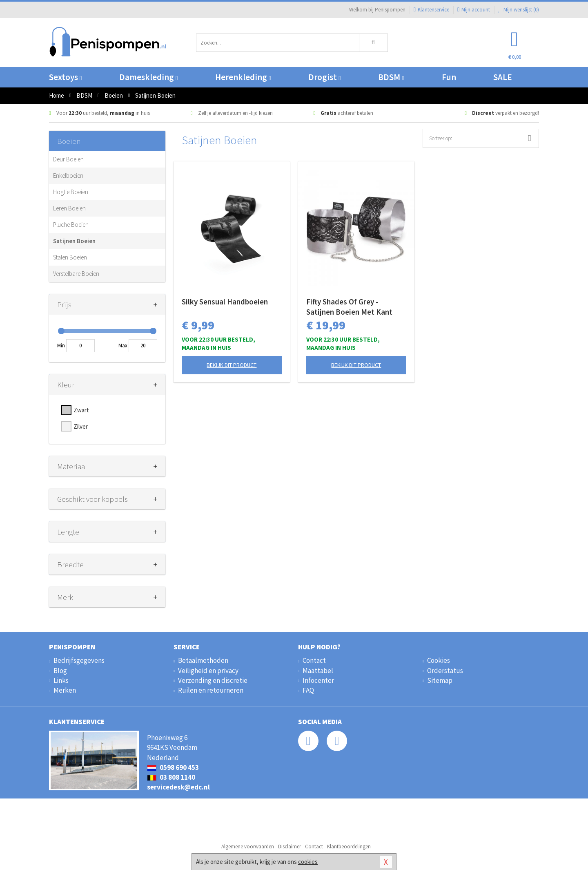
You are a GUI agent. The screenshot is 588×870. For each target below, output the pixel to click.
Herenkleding (243, 77)
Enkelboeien (68, 176)
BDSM (391, 77)
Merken (65, 690)
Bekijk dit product (232, 365)
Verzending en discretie (213, 680)
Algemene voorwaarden (248, 847)
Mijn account (474, 10)
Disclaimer (290, 847)
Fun (449, 77)
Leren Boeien (69, 208)
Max (123, 346)
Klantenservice (431, 10)
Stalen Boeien (70, 257)
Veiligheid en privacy (208, 671)
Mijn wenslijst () (519, 10)
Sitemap (440, 680)
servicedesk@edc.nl (178, 787)
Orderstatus (445, 671)
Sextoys (65, 77)
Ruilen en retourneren (211, 690)
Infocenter (318, 680)
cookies (308, 862)
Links (61, 680)
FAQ (308, 690)
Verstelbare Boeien (76, 274)
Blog (60, 671)
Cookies (439, 660)
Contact (314, 660)
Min (61, 346)
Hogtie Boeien (71, 192)
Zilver (81, 426)
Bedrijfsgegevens (79, 660)
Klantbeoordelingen (349, 847)
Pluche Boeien (71, 225)
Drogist (324, 77)
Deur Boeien (68, 159)
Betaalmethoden (203, 660)
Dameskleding (148, 77)
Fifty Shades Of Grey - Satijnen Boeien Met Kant (349, 307)
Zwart (81, 410)
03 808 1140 (171, 777)
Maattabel (318, 671)
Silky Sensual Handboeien (225, 302)
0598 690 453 (173, 767)
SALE (503, 77)
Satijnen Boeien (74, 241)
